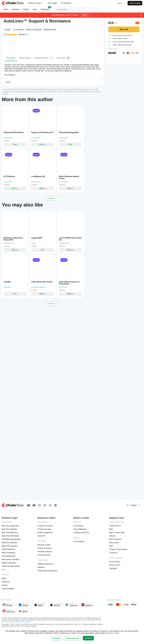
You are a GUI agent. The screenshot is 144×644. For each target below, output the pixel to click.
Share (95, 22)
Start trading (135, 3)
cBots (6, 10)
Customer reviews (44, 74)
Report (85, 15)
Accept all (88, 638)
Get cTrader (52, 3)
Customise (56, 638)
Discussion (63, 74)
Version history (25, 74)
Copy (35, 10)
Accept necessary (72, 638)
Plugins (26, 10)
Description (11, 74)
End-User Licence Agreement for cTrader (16, 622)
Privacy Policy (113, 633)
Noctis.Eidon (19, 60)
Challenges (45, 9)
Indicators (16, 10)
